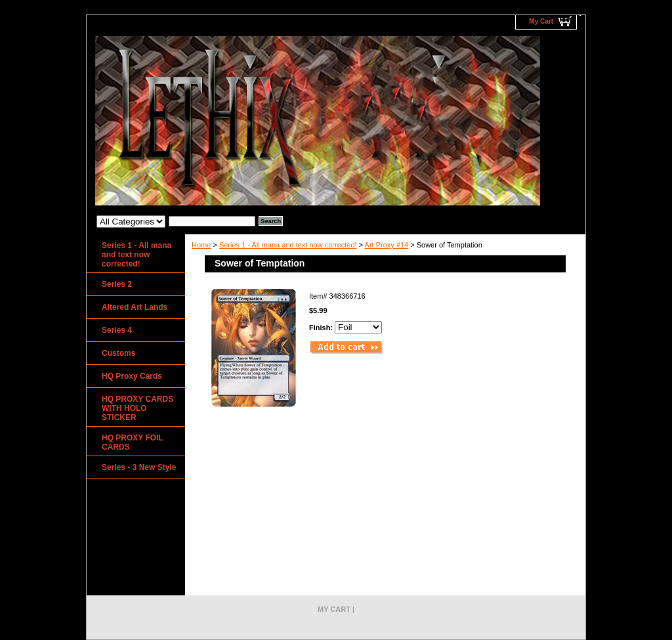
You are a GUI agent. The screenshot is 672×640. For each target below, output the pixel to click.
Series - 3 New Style (139, 467)
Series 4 (117, 330)
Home (201, 245)
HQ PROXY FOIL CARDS (133, 442)
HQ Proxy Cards (132, 376)
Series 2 (117, 284)
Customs (118, 353)
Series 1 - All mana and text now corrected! (288, 245)
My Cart (541, 21)
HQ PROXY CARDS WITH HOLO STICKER (137, 408)
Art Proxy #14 (387, 245)
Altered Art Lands (135, 307)
